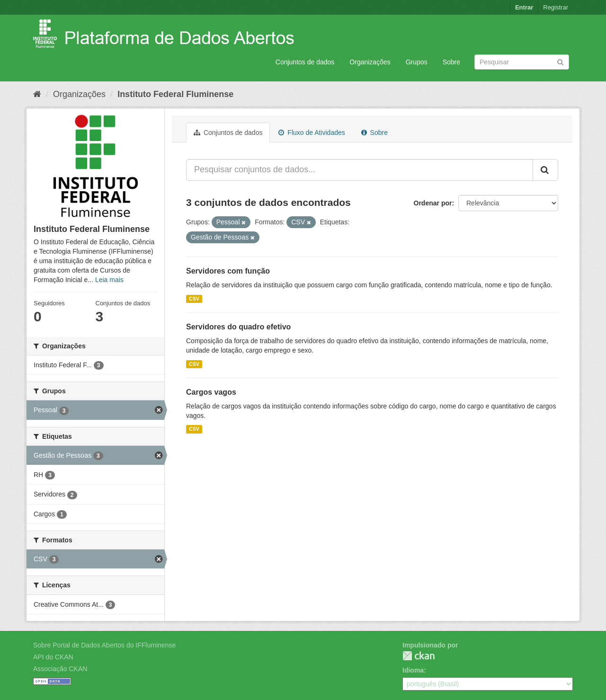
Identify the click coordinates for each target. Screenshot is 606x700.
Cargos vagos (211, 392)
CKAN (419, 656)
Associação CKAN (60, 669)
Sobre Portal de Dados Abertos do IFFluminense (104, 645)
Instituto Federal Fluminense (175, 94)
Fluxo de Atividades (312, 133)
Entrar (524, 7)
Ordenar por (433, 203)
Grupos (417, 62)
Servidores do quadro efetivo (238, 327)
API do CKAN (53, 657)
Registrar (556, 7)
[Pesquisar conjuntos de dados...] (360, 170)
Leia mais (109, 280)
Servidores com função (228, 271)
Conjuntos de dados (305, 62)
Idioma (413, 670)
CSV (194, 299)
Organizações (370, 62)
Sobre (451, 62)
